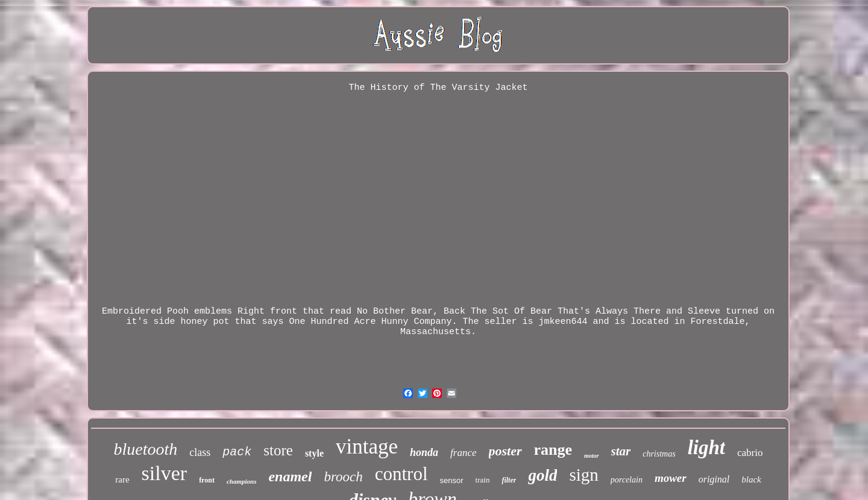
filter (509, 480)
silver (165, 473)
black (751, 479)
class (200, 452)
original (714, 479)
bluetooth (146, 449)
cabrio (750, 453)
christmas (659, 454)
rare (122, 479)
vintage (367, 447)
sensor (452, 480)
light (706, 448)
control (401, 474)
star (621, 451)
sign (583, 475)
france (463, 453)
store (278, 450)
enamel (290, 476)
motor (591, 456)
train (483, 480)
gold (542, 475)
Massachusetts (436, 332)
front (207, 480)
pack (237, 452)
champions (242, 481)
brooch (343, 477)
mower (671, 478)
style (314, 453)
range (553, 450)
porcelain (627, 480)
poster (505, 451)
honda (424, 452)
